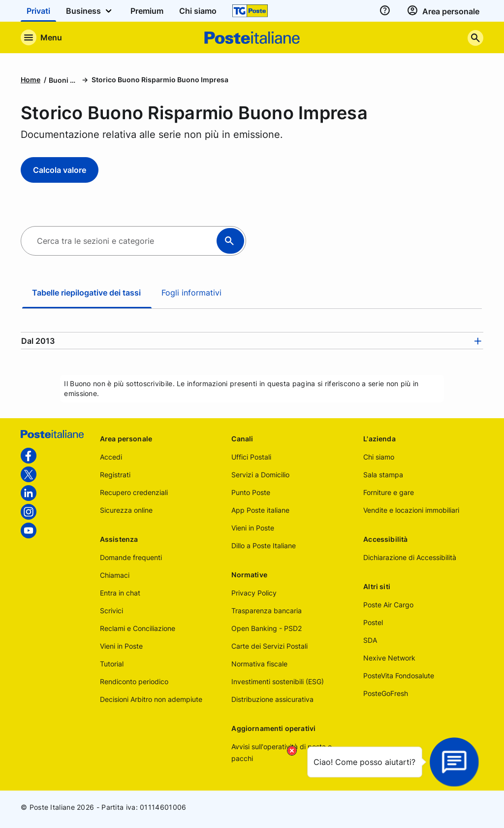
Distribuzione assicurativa (272, 699)
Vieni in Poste (121, 646)
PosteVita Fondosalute (399, 676)
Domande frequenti (131, 557)
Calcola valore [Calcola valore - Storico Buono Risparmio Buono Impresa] (60, 170)
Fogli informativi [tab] (191, 293)
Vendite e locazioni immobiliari (411, 510)
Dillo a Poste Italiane (264, 546)
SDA (370, 640)
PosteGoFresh (386, 693)
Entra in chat (120, 593)
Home (31, 80)
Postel (373, 622)
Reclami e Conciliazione (138, 628)
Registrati (115, 475)
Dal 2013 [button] (38, 341)
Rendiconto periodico (134, 681)
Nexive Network (389, 658)
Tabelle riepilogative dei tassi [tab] (86, 293)
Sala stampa (383, 475)
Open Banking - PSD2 (267, 628)
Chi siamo (379, 457)
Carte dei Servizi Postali (269, 646)
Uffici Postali (251, 457)
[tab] (252, 341)
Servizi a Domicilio (260, 475)
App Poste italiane (260, 510)
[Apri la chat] (454, 762)
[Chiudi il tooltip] (292, 751)
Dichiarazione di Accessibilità (410, 557)
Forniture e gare (389, 492)
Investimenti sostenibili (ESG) (278, 681)
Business (90, 11)
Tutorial (112, 664)
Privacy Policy (254, 593)
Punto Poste (251, 492)
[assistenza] (385, 11)
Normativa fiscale (259, 664)
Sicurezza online (126, 510)
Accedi (111, 457)
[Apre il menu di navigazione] (41, 37)
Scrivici (111, 611)
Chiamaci (115, 575)
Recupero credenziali (134, 492)
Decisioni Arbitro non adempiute (151, 699)
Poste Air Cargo (388, 605)
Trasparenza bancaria (267, 611)
